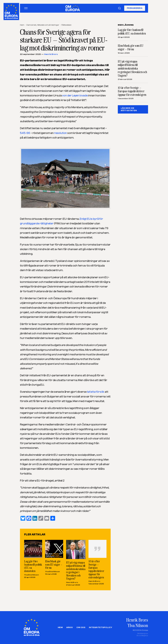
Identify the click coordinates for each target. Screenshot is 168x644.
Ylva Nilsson (138, 625)
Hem (22, 25)
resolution (60, 133)
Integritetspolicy (101, 627)
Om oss (81, 627)
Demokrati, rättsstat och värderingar (43, 25)
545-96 (25, 133)
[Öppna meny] (26, 8)
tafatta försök (96, 392)
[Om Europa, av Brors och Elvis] (12, 11)
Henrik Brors (51, 54)
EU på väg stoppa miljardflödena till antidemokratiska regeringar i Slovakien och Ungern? (76, 570)
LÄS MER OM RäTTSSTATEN (129, 109)
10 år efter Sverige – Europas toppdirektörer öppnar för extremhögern (96, 569)
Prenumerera (135, 8)
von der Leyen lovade (75, 96)
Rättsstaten (66, 25)
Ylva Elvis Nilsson (31, 575)
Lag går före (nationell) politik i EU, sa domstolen (33, 566)
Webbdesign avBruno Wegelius (142, 635)
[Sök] (119, 8)
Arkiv (70, 627)
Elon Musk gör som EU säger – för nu (54, 564)
